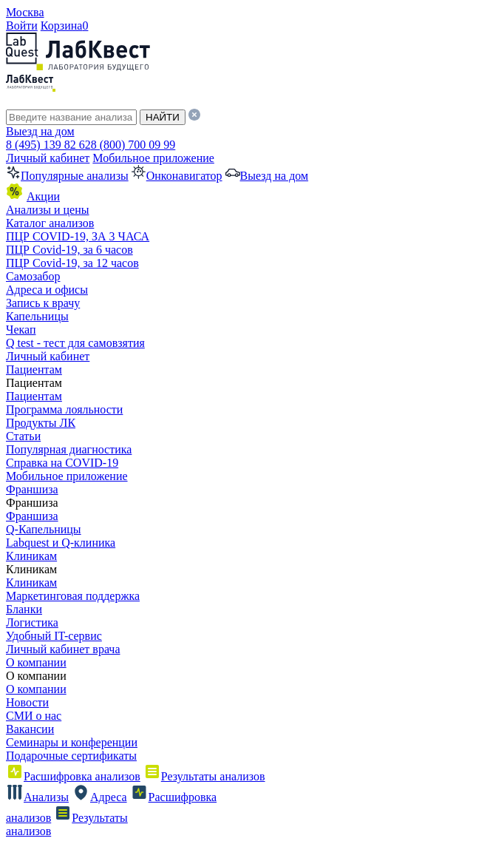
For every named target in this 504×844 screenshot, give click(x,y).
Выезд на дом (40, 131)
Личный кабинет (48, 158)
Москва (25, 12)
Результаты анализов (204, 776)
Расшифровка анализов (73, 776)
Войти (22, 26)
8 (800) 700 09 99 (133, 145)
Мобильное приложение (153, 158)
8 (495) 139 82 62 (48, 145)
